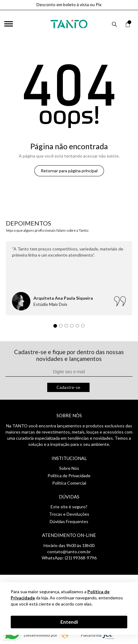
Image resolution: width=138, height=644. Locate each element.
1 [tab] (57, 327)
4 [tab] (73, 327)
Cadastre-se (68, 387)
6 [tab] (84, 327)
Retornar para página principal (69, 171)
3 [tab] (68, 327)
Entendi (69, 622)
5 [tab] (79, 327)
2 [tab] (62, 327)
